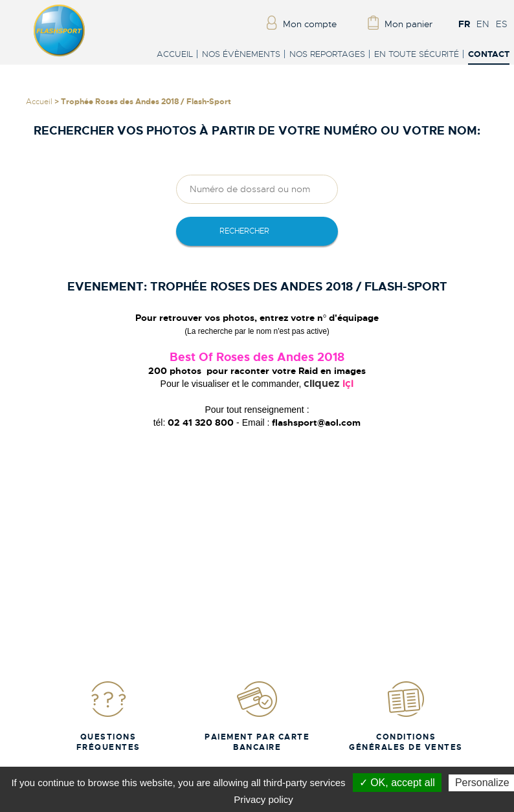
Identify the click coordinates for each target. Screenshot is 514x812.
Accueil (175, 54)
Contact (489, 55)
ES (502, 24)
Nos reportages (327, 54)
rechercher (244, 231)
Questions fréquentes (108, 716)
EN (483, 24)
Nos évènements (241, 54)
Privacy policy (263, 799)
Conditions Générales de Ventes (406, 716)
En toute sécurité (417, 54)
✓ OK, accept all (397, 783)
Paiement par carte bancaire (257, 716)
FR (464, 24)
